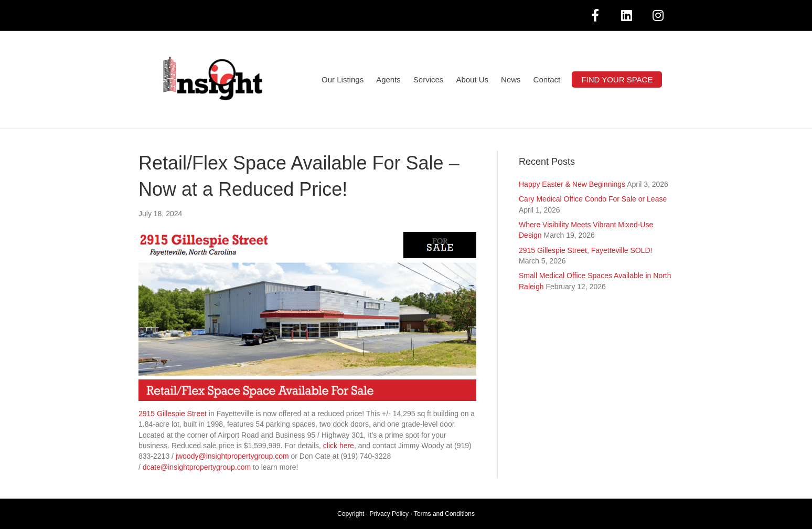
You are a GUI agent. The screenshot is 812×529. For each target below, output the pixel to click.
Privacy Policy (389, 514)
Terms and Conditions (444, 514)
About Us (472, 80)
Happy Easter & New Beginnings (572, 184)
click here (339, 446)
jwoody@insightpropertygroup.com (232, 456)
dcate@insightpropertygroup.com (197, 467)
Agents (388, 80)
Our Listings (343, 80)
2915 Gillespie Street (173, 414)
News (511, 80)
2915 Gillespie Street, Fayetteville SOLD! (585, 250)
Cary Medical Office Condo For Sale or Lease (593, 199)
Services (429, 80)
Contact (547, 80)
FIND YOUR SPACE (617, 80)
